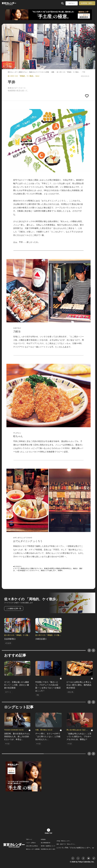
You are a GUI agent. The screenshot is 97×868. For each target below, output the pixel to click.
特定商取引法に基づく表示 (48, 849)
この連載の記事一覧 (14, 608)
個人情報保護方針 (46, 843)
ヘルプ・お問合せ (31, 843)
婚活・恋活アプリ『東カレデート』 (66, 844)
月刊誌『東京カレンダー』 (64, 841)
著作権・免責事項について (48, 846)
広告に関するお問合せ (32, 846)
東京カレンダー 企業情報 (33, 849)
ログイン (72, 3)
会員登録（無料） (87, 3)
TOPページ (29, 840)
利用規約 (43, 840)
